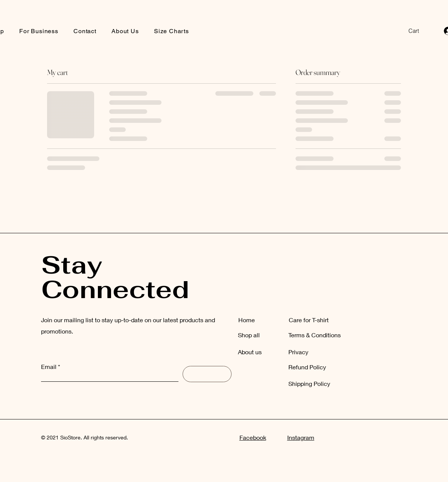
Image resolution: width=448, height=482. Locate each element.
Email (49, 367)
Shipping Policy (309, 383)
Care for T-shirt (309, 320)
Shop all (249, 335)
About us (250, 352)
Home (247, 320)
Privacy (298, 352)
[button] (419, 31)
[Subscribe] (207, 374)
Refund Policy (307, 367)
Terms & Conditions (315, 335)
